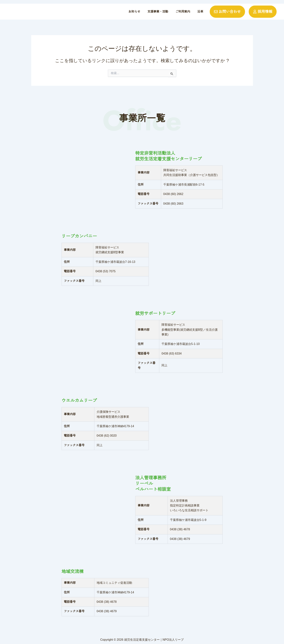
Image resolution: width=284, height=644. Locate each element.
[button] (158, 12)
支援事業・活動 (158, 12)
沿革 (200, 12)
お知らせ (134, 12)
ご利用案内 (183, 12)
